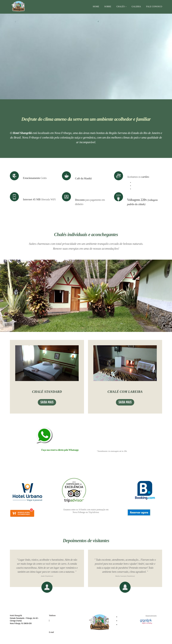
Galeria (136, 7)
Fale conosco (154, 7)
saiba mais (47, 402)
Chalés (120, 7)
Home (95, 7)
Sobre (107, 7)
